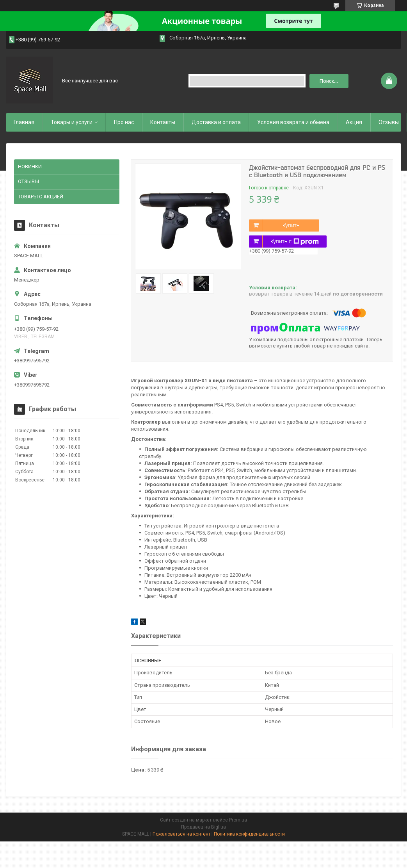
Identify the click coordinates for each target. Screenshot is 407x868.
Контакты (163, 122)
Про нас (124, 122)
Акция (354, 122)
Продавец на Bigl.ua (203, 827)
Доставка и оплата (216, 122)
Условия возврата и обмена (293, 122)
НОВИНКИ (30, 167)
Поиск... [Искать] (329, 81)
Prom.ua (238, 820)
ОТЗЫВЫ (28, 181)
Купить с (295, 242)
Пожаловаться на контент (181, 834)
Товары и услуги (72, 122)
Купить (291, 225)
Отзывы (389, 122)
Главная (24, 122)
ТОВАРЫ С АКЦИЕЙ (41, 197)
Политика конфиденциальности (249, 834)
